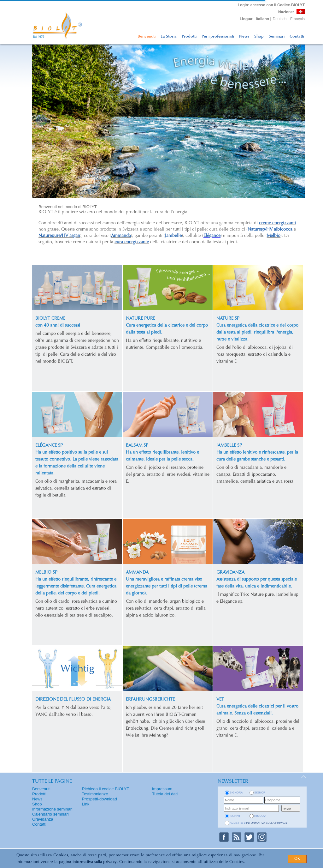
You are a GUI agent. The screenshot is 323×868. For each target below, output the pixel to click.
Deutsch (280, 19)
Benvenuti (147, 36)
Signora (236, 793)
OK (297, 859)
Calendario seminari (50, 814)
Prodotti (189, 36)
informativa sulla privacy (95, 862)
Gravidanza (43, 819)
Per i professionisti (218, 36)
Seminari (277, 36)
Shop (259, 36)
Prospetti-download (99, 799)
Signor (260, 793)
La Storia (169, 36)
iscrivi (235, 816)
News (244, 36)
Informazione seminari (52, 809)
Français (297, 19)
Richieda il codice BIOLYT (105, 789)
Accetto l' (259, 823)
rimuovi (260, 816)
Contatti (297, 36)
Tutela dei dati (165, 794)
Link (85, 804)
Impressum (162, 789)
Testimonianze (95, 794)
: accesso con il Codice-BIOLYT (271, 5)
